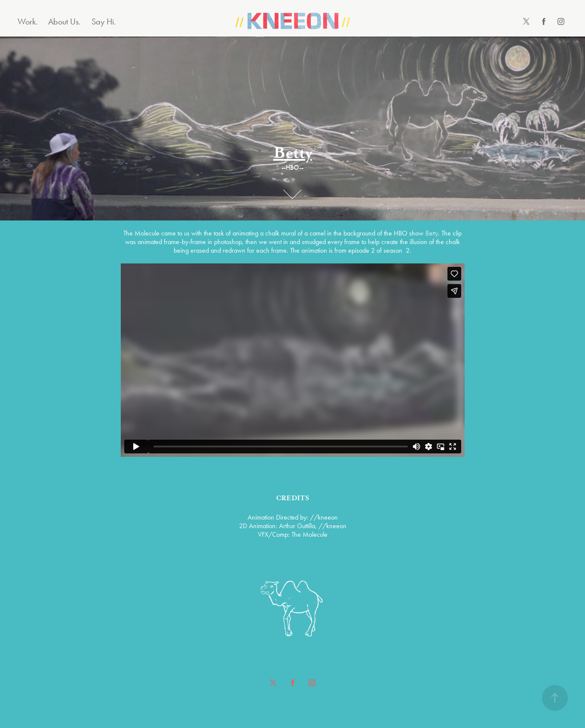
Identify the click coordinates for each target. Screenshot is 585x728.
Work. (28, 21)
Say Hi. (104, 21)
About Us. (64, 21)
